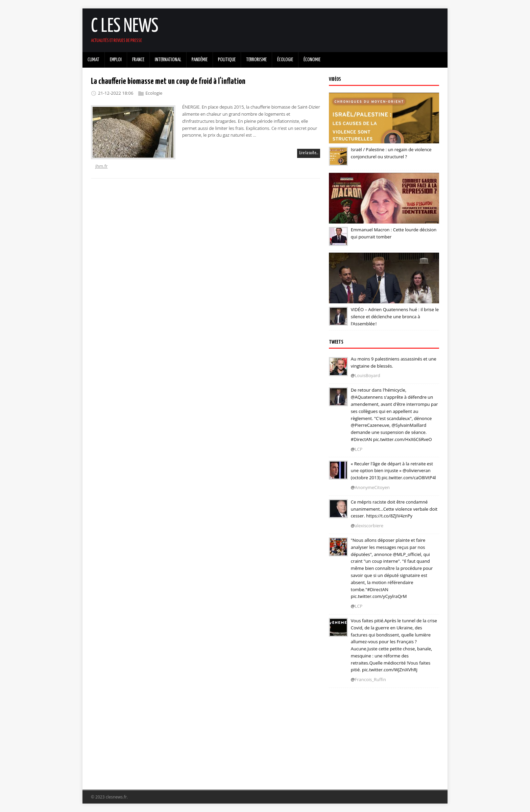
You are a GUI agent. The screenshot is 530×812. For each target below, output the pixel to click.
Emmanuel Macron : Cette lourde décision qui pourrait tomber (394, 233)
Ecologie (154, 93)
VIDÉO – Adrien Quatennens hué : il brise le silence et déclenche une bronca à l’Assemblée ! (395, 317)
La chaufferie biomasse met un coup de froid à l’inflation (168, 82)
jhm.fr (101, 166)
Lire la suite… (309, 153)
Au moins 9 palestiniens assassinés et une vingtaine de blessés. (394, 362)
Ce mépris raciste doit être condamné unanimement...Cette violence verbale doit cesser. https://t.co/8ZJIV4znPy (394, 509)
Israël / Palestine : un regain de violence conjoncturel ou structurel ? (391, 153)
